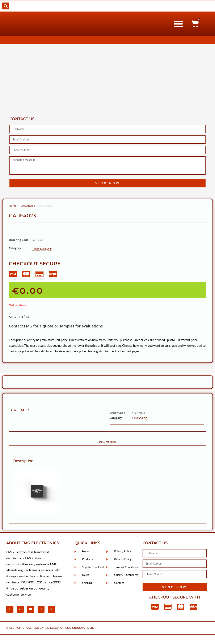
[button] (6, 6)
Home (13, 206)
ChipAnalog (28, 206)
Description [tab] (107, 442)
